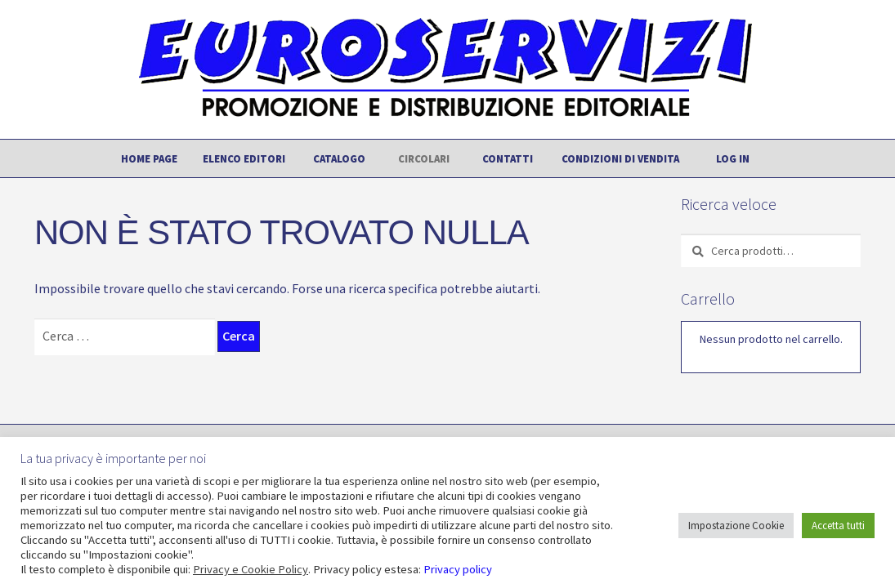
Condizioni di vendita (620, 158)
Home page (149, 158)
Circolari (424, 158)
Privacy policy (458, 569)
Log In (733, 158)
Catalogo (339, 158)
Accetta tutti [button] (838, 526)
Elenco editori (244, 158)
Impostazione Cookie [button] (736, 526)
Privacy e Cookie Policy (251, 569)
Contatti (508, 158)
